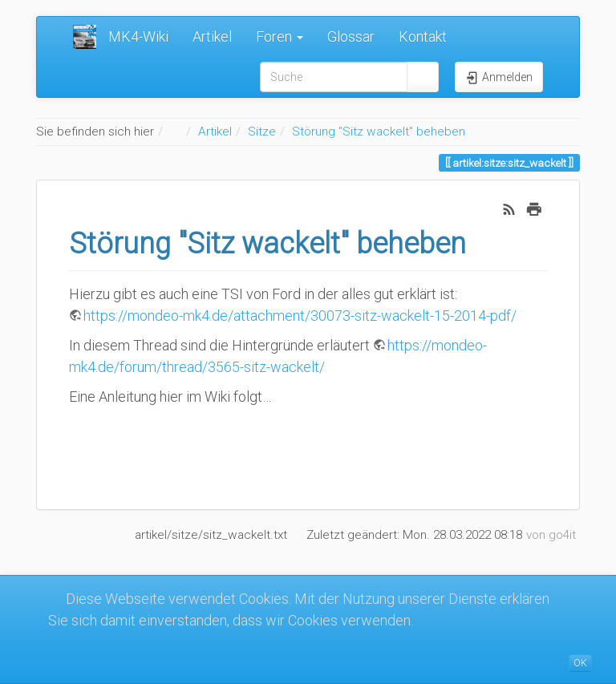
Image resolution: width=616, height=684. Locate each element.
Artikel (212, 36)
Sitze (262, 132)
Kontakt (423, 36)
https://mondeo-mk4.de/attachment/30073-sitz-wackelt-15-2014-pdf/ (300, 316)
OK (580, 663)
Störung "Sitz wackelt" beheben (379, 132)
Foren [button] (280, 36)
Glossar (351, 36)
